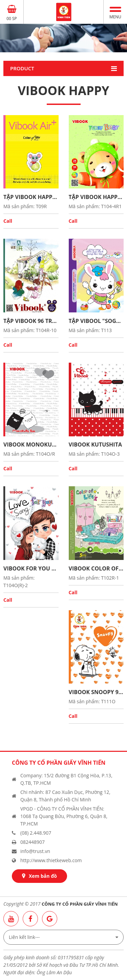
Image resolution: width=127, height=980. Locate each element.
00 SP (12, 19)
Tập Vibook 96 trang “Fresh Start (31, 321)
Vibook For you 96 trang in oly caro (31, 568)
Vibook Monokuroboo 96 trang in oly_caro (31, 444)
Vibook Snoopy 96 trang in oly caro (96, 692)
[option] (63, 38)
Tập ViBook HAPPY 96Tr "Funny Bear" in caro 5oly (31, 197)
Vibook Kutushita (95, 444)
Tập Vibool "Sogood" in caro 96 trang (96, 321)
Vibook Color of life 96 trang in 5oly (96, 568)
